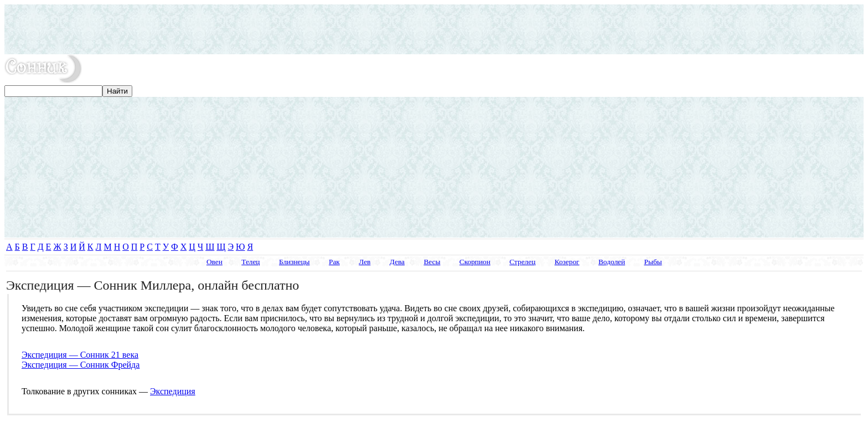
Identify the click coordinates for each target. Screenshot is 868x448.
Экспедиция (173, 391)
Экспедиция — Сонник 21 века (80, 355)
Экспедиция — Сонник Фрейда (81, 365)
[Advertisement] (434, 29)
